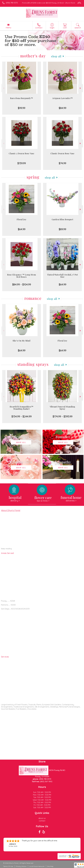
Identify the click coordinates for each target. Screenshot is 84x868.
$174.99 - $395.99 (63, 416)
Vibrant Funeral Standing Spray (62, 408)
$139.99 (22, 163)
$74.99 (62, 163)
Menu (8, 28)
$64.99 (22, 229)
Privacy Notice (21, 866)
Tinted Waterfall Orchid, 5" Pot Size (63, 276)
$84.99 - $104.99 (22, 284)
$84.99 (63, 108)
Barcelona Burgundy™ (22, 98)
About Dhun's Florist (11, 510)
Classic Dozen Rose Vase (62, 153)
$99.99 (22, 108)
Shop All (56, 56)
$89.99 (62, 229)
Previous (3, 88)
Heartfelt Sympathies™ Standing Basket (22, 408)
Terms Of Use (8, 866)
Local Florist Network (37, 866)
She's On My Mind (22, 341)
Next (81, 88)
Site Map (50, 866)
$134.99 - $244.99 (22, 416)
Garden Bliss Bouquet (63, 219)
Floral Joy (22, 219)
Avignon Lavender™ (63, 98)
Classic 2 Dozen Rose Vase (22, 153)
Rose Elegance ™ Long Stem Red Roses (22, 276)
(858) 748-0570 (12, 3)
